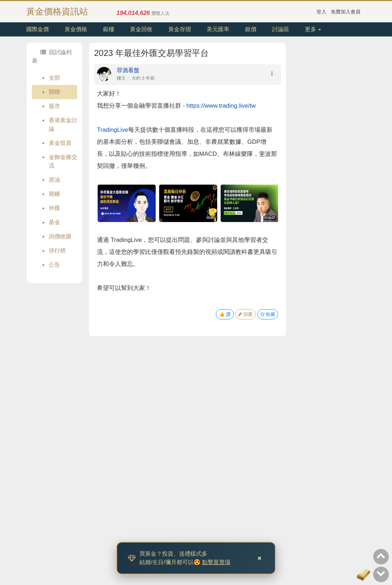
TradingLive (113, 130)
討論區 (281, 29)
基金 (54, 222)
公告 (54, 265)
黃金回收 (141, 29)
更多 (313, 29)
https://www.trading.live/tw (221, 106)
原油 (54, 180)
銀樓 (109, 29)
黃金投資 (60, 143)
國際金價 (38, 29)
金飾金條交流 (63, 161)
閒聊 (54, 92)
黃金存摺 (180, 29)
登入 (322, 12)
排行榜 (57, 251)
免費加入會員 (346, 12)
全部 (54, 78)
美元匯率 (218, 29)
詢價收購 (60, 236)
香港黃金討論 (63, 124)
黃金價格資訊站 (57, 11)
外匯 (54, 208)
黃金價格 (76, 29)
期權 (54, 194)
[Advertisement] (326, 148)
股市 (54, 106)
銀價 (251, 29)
